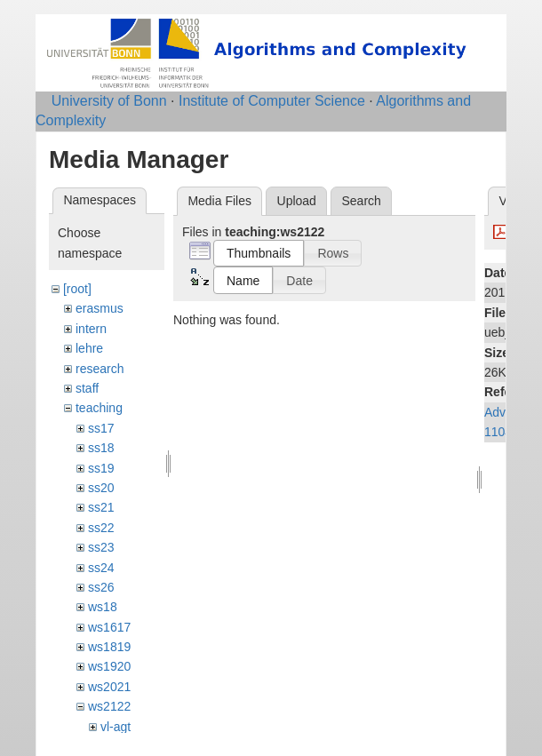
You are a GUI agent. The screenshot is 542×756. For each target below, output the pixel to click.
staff (87, 388)
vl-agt (116, 727)
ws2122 (109, 706)
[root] (77, 289)
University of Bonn (109, 101)
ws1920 (109, 666)
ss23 (101, 547)
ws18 (103, 607)
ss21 (101, 507)
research (100, 369)
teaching (99, 408)
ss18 (101, 448)
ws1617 (109, 627)
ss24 (101, 568)
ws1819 (109, 647)
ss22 (101, 528)
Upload (297, 201)
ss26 (101, 587)
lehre (89, 348)
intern (91, 329)
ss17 (101, 428)
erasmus (100, 308)
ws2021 (109, 687)
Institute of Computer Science (272, 101)
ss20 (101, 488)
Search (361, 201)
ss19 (101, 468)
